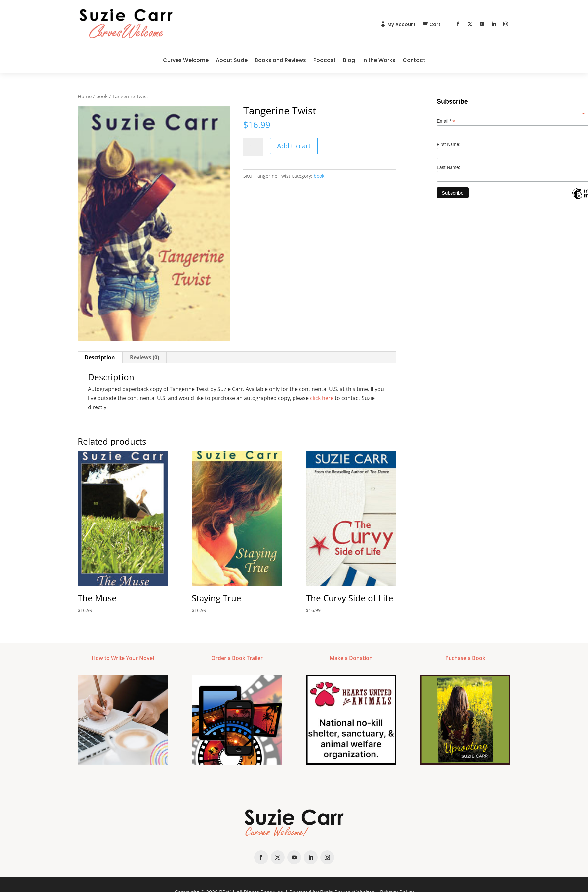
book (102, 96)
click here (322, 398)
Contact (414, 60)
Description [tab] (100, 357)
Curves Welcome (186, 60)
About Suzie (232, 60)
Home (85, 96)
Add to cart (294, 146)
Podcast (325, 60)
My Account (402, 24)
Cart (435, 24)
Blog (349, 60)
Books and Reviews (280, 60)
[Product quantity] (253, 147)
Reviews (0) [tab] (144, 357)
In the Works (379, 60)
